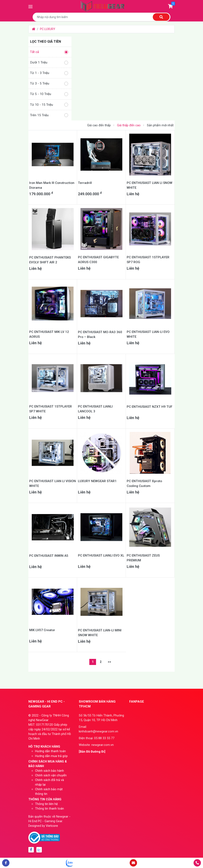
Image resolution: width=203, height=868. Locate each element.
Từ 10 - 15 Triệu (49, 105)
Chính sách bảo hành (49, 771)
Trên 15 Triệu (49, 115)
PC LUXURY (48, 29)
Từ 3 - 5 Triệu (49, 84)
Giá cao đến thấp (99, 125)
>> (109, 662)
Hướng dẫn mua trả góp (51, 756)
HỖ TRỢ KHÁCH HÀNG (44, 747)
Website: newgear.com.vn (96, 745)
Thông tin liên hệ (46, 804)
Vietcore (52, 826)
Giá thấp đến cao (129, 125)
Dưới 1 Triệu (49, 63)
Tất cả (49, 52)
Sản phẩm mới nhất (160, 125)
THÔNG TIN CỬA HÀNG (45, 799)
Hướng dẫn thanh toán (50, 751)
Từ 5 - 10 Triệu (49, 94)
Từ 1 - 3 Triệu (49, 73)
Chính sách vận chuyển (51, 775)
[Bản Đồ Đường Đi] (92, 752)
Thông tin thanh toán (49, 809)
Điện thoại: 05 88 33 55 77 (97, 738)
